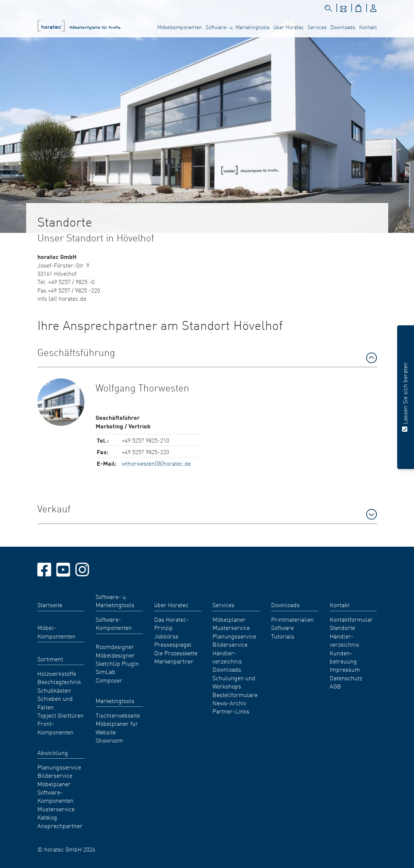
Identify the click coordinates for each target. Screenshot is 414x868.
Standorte (342, 627)
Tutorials (283, 636)
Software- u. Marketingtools (238, 27)
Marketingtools (115, 700)
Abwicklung (53, 752)
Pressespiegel (173, 644)
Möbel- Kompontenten (56, 631)
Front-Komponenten (55, 727)
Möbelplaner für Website (117, 727)
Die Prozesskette (176, 653)
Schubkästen (54, 690)
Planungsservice (59, 767)
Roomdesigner (115, 646)
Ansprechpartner (60, 825)
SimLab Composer (109, 675)
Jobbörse (166, 636)
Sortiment (50, 659)
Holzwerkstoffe (57, 673)
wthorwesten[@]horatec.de (156, 463)
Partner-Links (231, 711)
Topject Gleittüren (60, 715)
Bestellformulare (235, 694)
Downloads (343, 27)
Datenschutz (346, 678)
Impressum (345, 669)
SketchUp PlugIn (117, 663)
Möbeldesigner (115, 655)
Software (282, 627)
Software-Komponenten (55, 796)
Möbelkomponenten (180, 27)
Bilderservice (55, 775)
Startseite (50, 605)
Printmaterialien (292, 619)
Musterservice (56, 809)
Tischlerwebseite (118, 715)
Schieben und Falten (55, 702)
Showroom (109, 740)
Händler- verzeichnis (227, 657)
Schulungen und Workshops (234, 682)
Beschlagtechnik (59, 681)
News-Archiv (229, 703)
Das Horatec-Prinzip (172, 623)
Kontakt (368, 27)
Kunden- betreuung (343, 657)
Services (317, 27)
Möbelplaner (54, 784)
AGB (335, 686)
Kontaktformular (351, 619)
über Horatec (289, 27)
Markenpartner (174, 661)
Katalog (47, 817)
